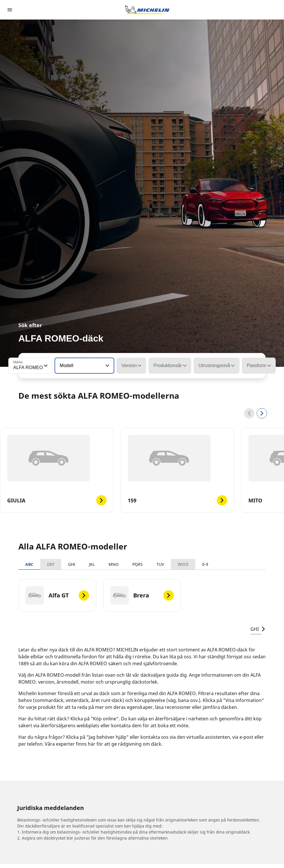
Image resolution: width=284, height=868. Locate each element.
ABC (29, 564)
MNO (114, 564)
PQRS (138, 564)
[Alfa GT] (57, 595)
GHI (72, 564)
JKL (92, 564)
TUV (160, 564)
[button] (45, 366)
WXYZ (183, 564)
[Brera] (142, 595)
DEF (51, 564)
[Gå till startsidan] (147, 10)
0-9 (205, 564)
